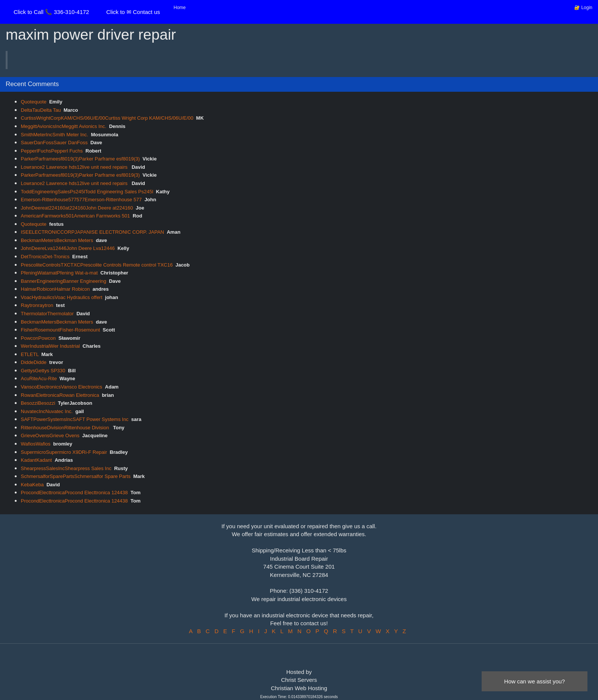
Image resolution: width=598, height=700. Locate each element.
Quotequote (34, 102)
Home (180, 8)
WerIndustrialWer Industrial (50, 346)
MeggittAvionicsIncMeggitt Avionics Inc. (63, 126)
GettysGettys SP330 (43, 371)
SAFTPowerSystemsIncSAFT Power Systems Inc (75, 419)
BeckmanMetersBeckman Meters (57, 240)
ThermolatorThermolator (47, 314)
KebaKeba (32, 485)
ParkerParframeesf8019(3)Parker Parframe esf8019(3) (80, 159)
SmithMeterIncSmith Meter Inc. (54, 135)
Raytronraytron (37, 305)
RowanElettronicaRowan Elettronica (60, 395)
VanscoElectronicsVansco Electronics (62, 387)
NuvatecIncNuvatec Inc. (47, 411)
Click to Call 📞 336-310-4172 (51, 12)
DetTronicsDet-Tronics (45, 257)
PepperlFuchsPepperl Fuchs (52, 151)
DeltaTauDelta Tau (41, 110)
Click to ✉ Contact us (133, 12)
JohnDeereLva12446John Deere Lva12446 (68, 248)
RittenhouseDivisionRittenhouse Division (66, 428)
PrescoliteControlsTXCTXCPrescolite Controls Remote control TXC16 (97, 265)
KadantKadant (36, 460)
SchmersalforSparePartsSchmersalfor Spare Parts (76, 476)
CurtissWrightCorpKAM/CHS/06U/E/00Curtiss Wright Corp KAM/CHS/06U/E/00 (107, 118)
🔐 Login (583, 8)
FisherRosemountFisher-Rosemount (60, 330)
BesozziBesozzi (38, 403)
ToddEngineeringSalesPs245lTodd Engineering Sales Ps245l (87, 192)
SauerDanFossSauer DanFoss (54, 143)
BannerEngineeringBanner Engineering (63, 281)
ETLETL (30, 354)
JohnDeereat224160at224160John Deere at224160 (77, 208)
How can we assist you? (535, 681)
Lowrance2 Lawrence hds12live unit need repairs (75, 167)
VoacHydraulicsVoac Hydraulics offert (62, 297)
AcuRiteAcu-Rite (39, 379)
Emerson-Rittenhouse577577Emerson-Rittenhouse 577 (81, 200)
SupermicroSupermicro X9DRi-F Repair (64, 452)
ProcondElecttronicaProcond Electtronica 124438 (74, 493)
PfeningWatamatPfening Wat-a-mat (59, 273)
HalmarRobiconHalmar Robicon (55, 289)
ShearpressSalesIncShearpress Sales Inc (66, 468)
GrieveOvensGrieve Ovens (50, 436)
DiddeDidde (34, 362)
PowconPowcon (38, 338)
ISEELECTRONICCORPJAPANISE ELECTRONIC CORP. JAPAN (92, 232)
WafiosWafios (36, 444)
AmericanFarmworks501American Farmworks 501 (75, 216)
